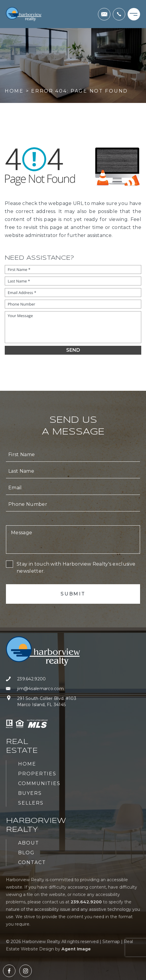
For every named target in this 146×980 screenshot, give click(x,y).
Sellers (31, 803)
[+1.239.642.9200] (119, 14)
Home (27, 764)
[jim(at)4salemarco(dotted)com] (104, 14)
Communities (39, 783)
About (29, 843)
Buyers (30, 793)
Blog (26, 853)
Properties (37, 774)
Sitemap (111, 942)
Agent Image (76, 949)
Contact (32, 862)
